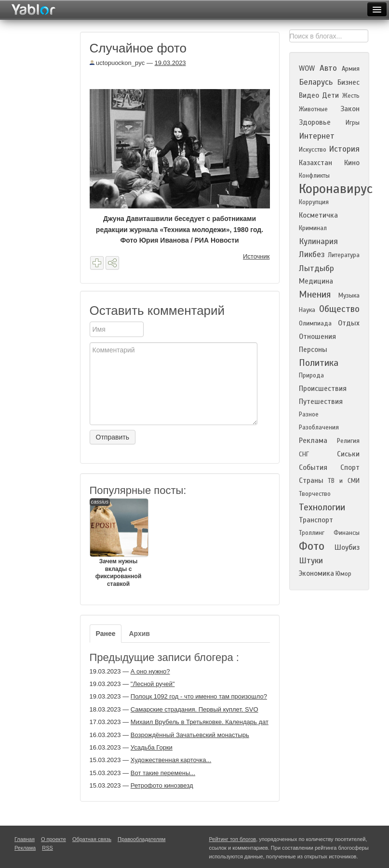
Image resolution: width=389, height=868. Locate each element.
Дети (330, 95)
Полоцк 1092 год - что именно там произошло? (199, 696)
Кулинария (318, 241)
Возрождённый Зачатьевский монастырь (190, 735)
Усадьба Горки (152, 747)
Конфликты (314, 176)
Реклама (313, 440)
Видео (309, 95)
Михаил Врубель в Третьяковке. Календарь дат (200, 722)
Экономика (316, 573)
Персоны (313, 350)
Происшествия (323, 389)
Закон (350, 109)
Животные (313, 109)
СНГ (304, 454)
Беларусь (316, 82)
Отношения (317, 337)
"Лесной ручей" (153, 684)
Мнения (315, 294)
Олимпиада (315, 324)
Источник (256, 256)
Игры (353, 123)
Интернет (317, 136)
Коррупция (314, 202)
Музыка (349, 296)
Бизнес (349, 82)
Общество (339, 309)
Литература (344, 255)
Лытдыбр (316, 268)
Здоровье (315, 122)
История (344, 149)
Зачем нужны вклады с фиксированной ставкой (119, 543)
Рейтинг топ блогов (233, 839)
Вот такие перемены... (163, 773)
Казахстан (315, 163)
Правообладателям (141, 839)
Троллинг (312, 533)
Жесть (351, 96)
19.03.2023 (170, 63)
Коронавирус (336, 189)
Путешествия (321, 402)
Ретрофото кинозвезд (162, 785)
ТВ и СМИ (343, 481)
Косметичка (318, 215)
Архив (139, 634)
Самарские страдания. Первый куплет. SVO (194, 709)
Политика (319, 363)
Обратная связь (92, 839)
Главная (25, 839)
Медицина (316, 281)
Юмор (343, 574)
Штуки (311, 561)
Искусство (313, 150)
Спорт (350, 467)
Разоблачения (319, 428)
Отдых (349, 323)
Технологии (322, 507)
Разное (309, 415)
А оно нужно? (150, 671)
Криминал (313, 228)
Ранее (106, 634)
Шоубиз (347, 547)
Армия (351, 69)
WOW (307, 68)
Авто (328, 68)
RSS (47, 848)
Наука (307, 310)
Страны (311, 480)
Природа (311, 376)
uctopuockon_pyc (117, 63)
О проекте (54, 839)
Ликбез (312, 254)
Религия (348, 441)
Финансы (347, 533)
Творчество (315, 494)
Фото (312, 546)
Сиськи (348, 454)
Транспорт (316, 520)
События (313, 467)
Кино (352, 163)
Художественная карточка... (171, 760)
